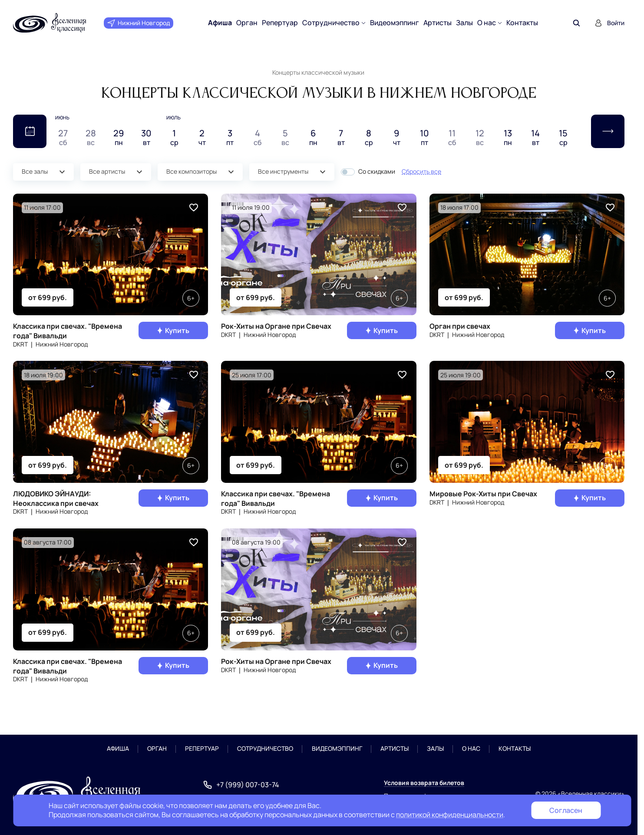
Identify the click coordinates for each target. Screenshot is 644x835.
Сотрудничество (331, 23)
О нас (487, 23)
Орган (247, 23)
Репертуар (280, 23)
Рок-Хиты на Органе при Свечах (276, 326)
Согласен (566, 810)
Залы (464, 23)
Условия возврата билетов (424, 783)
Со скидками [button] (377, 172)
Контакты (522, 23)
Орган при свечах (460, 326)
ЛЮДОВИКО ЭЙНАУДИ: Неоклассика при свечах (56, 498)
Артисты (438, 23)
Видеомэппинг (395, 23)
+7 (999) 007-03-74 (248, 785)
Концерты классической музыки (318, 72)
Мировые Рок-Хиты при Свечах (483, 494)
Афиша (220, 23)
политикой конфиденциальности (450, 815)
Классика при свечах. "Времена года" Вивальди (68, 331)
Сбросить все (421, 171)
